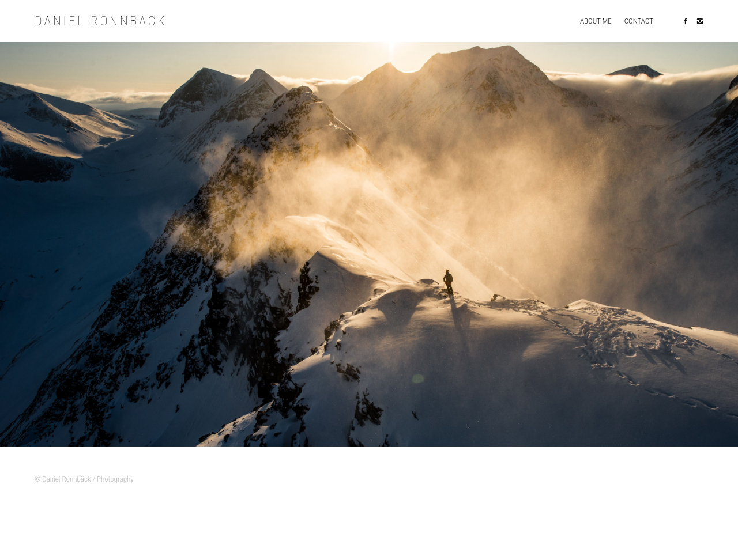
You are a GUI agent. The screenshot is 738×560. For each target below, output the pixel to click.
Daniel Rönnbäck (105, 22)
